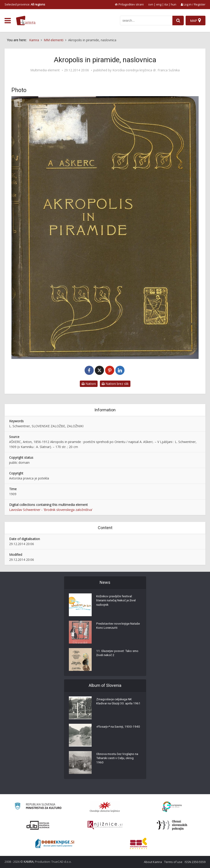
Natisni (89, 384)
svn (151, 4)
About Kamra (153, 862)
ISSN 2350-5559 (195, 862)
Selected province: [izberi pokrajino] (25, 4)
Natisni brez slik (115, 384)
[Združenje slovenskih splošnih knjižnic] (105, 825)
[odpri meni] (8, 21)
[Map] (196, 21)
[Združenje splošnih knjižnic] (139, 843)
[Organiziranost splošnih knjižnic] (105, 807)
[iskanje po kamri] (146, 21)
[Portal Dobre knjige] (55, 843)
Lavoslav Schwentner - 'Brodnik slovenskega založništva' (51, 510)
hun (174, 4)
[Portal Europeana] (172, 807)
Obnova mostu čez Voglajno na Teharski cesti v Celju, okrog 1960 (119, 759)
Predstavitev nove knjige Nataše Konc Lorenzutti (114, 626)
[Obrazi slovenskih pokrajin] (172, 825)
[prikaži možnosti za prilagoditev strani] (129, 4)
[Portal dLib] (38, 825)
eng (159, 4)
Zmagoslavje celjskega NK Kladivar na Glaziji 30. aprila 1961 (115, 704)
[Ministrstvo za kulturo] (38, 807)
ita (166, 4)
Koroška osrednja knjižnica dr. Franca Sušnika (146, 70)
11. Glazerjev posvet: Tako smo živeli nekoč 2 (118, 654)
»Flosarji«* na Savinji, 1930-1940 (116, 729)
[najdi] (178, 21)
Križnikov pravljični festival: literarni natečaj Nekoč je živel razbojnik (117, 601)
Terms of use (173, 862)
